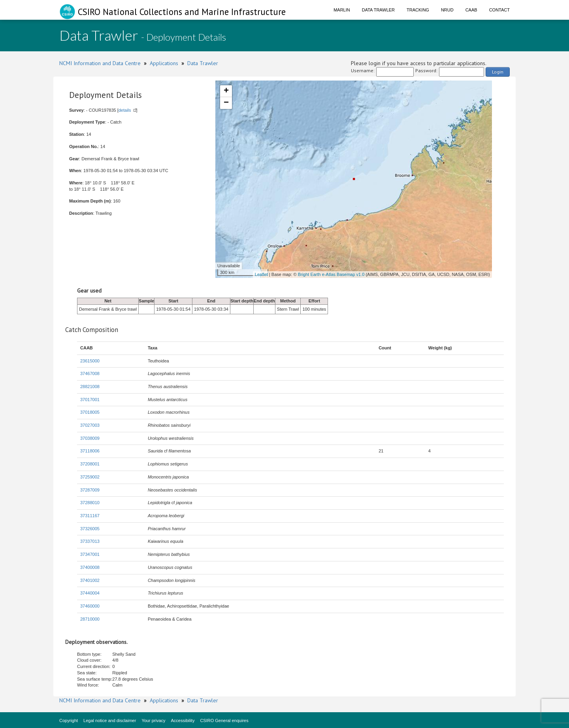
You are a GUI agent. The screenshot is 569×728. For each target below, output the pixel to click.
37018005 (90, 412)
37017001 (90, 400)
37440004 (90, 593)
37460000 (90, 606)
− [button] (226, 103)
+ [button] (226, 91)
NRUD (447, 10)
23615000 (90, 361)
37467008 (90, 373)
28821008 (90, 387)
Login (498, 72)
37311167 (90, 516)
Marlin (342, 10)
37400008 (90, 567)
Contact (499, 10)
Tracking (418, 10)
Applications (164, 63)
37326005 (90, 529)
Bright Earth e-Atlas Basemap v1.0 (331, 274)
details (125, 110)
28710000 (90, 619)
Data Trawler (378, 10)
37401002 (90, 580)
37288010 (90, 503)
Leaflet (261, 274)
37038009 (90, 438)
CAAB (471, 10)
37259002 (90, 477)
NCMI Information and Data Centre (100, 63)
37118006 (90, 451)
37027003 (90, 425)
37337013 (90, 541)
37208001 (90, 464)
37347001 (90, 554)
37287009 (90, 490)
